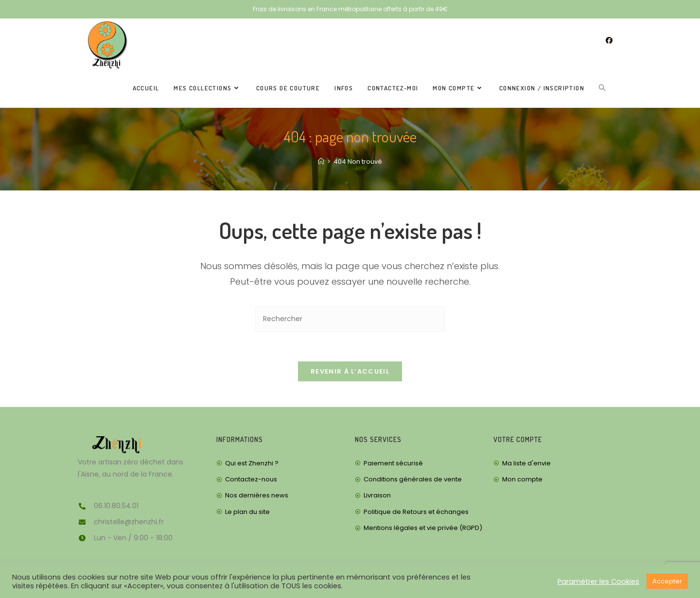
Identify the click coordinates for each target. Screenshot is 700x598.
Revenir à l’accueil (350, 371)
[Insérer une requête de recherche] (350, 319)
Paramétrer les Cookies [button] (598, 581)
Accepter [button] (667, 581)
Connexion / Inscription (542, 88)
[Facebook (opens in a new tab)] (609, 40)
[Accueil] (321, 162)
